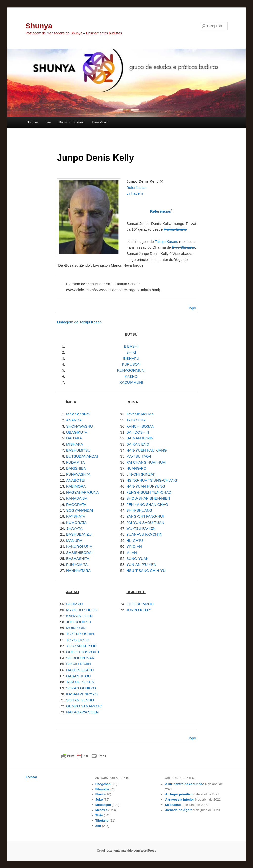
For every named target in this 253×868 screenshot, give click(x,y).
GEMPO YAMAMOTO (84, 706)
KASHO (131, 376)
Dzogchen (103, 784)
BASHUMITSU (78, 450)
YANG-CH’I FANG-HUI (145, 516)
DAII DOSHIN (138, 432)
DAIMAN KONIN (140, 438)
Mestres (101, 810)
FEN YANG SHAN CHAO (147, 504)
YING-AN (134, 546)
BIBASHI (131, 346)
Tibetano (102, 821)
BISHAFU (131, 358)
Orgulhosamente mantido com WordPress (126, 851)
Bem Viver (100, 122)
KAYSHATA (76, 516)
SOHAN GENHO (80, 700)
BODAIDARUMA (140, 414)
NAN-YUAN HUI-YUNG (146, 486)
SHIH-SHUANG (139, 510)
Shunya (39, 26)
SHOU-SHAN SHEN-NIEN (148, 498)
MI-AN (132, 553)
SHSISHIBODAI (79, 553)
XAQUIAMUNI (131, 382)
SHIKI (131, 352)
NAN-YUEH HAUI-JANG (146, 450)
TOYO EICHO (78, 640)
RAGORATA (76, 504)
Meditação (103, 805)
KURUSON (131, 364)
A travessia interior (179, 800)
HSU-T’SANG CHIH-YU (146, 571)
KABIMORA (76, 486)
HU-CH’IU (135, 540)
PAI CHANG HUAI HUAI (146, 462)
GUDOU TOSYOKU (83, 652)
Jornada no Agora (179, 810)
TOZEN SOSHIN (80, 634)
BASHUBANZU (79, 534)
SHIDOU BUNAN (80, 658)
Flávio (100, 794)
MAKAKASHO (78, 414)
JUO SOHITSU (79, 622)
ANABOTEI (76, 480)
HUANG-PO (136, 468)
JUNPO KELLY (139, 610)
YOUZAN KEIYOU (81, 646)
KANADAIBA (77, 498)
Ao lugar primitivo (179, 794)
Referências (160, 211)
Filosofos (103, 789)
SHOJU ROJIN (79, 664)
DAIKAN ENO (138, 444)
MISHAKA (75, 444)
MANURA (74, 540)
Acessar (31, 777)
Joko (99, 800)
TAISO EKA (136, 420)
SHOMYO (74, 604)
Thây (99, 815)
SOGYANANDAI (80, 510)
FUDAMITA (76, 462)
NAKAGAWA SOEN (82, 712)
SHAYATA (74, 528)
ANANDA (74, 420)
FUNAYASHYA (78, 474)
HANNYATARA (78, 571)
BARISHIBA (76, 468)
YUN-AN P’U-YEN (141, 564)
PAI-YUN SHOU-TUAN (145, 522)
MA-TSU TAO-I (139, 456)
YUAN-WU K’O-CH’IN (144, 534)
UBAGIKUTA (77, 432)
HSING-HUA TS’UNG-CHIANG (152, 480)
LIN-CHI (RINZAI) (141, 474)
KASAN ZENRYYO (82, 694)
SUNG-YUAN (137, 558)
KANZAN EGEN (80, 616)
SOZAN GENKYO (81, 688)
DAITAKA (74, 438)
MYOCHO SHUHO (82, 610)
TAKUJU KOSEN (80, 682)
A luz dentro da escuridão (185, 784)
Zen (48, 122)
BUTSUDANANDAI (82, 456)
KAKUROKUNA (79, 546)
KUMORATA (76, 522)
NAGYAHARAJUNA (83, 492)
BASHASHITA (78, 558)
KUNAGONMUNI (131, 370)
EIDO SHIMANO (140, 604)
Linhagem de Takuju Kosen (79, 322)
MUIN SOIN (76, 628)
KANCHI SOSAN (140, 426)
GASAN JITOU (79, 676)
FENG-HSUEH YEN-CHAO (149, 492)
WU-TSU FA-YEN (141, 528)
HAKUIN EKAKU (80, 670)
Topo (192, 738)
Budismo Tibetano (72, 122)
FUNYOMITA (77, 564)
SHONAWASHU (80, 426)
